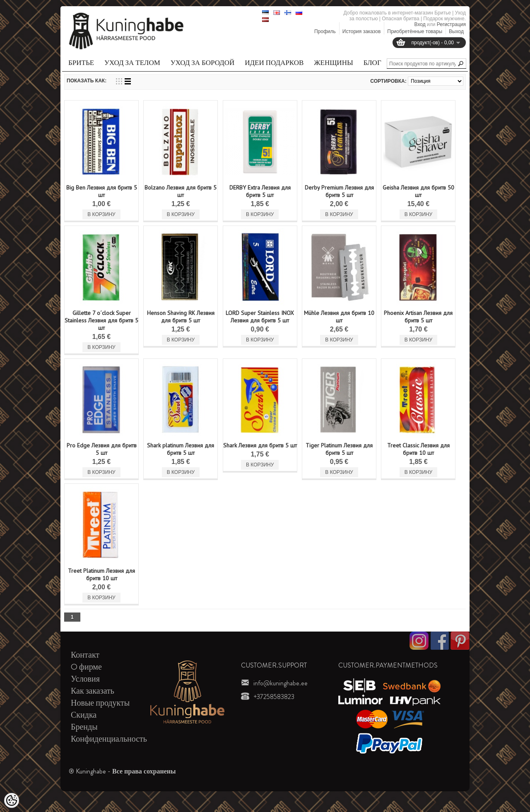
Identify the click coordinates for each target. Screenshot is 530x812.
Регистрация (451, 24)
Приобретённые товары (415, 31)
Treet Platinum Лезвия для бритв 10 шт (101, 574)
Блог (372, 62)
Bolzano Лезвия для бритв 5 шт (181, 191)
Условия (85, 679)
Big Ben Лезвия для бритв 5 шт (102, 191)
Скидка (84, 715)
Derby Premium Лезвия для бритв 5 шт (339, 191)
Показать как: (87, 81)
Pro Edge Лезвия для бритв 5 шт (102, 449)
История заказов (362, 31)
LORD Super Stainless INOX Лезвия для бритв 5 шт (260, 317)
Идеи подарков (274, 62)
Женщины (333, 62)
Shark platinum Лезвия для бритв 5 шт (181, 449)
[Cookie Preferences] (12, 800)
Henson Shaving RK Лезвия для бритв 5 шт (181, 317)
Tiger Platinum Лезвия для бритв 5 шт (339, 449)
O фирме (86, 667)
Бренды (84, 727)
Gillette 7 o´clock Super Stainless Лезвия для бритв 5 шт (101, 320)
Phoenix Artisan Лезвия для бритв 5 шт (418, 317)
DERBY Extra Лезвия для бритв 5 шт (260, 191)
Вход (420, 24)
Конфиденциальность (109, 739)
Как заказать (93, 691)
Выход (456, 31)
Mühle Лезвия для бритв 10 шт (339, 317)
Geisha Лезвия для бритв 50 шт (418, 191)
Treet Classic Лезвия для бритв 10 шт (418, 449)
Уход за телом (132, 62)
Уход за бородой (202, 62)
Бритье (81, 62)
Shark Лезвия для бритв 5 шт (260, 445)
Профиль (325, 31)
